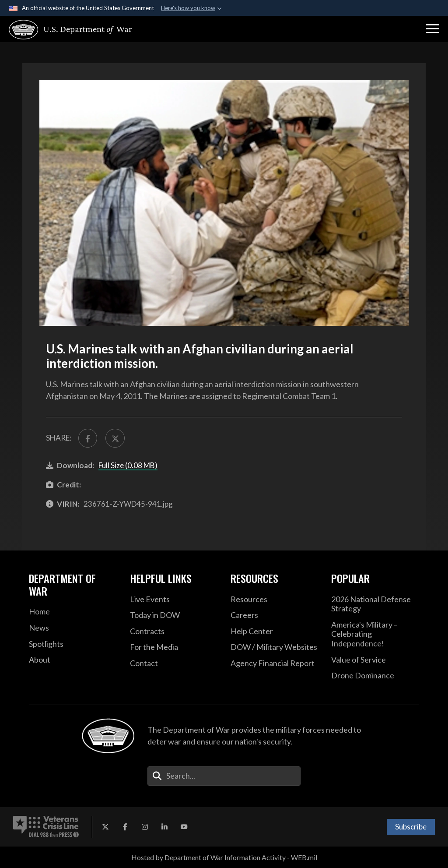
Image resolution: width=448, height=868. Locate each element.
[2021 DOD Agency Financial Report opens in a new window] (274, 663)
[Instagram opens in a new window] (145, 827)
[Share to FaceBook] (88, 438)
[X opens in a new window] (105, 827)
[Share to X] (115, 438)
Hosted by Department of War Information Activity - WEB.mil (224, 857)
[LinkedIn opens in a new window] (164, 827)
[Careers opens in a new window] (274, 615)
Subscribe (411, 827)
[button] (433, 29)
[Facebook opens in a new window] (125, 827)
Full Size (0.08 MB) (128, 465)
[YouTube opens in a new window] (184, 827)
